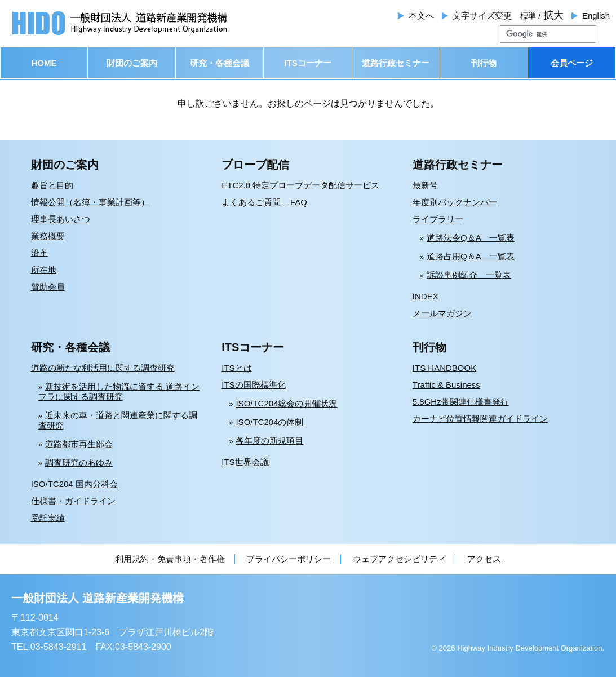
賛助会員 (48, 287)
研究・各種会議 (220, 63)
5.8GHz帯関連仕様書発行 (461, 402)
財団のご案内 (132, 63)
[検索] (535, 34)
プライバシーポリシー (289, 559)
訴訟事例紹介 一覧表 (469, 275)
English (596, 16)
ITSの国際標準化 (253, 385)
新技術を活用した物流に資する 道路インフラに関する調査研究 (119, 391)
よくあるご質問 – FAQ (264, 202)
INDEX (426, 296)
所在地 (44, 270)
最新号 (425, 185)
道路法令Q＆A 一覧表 (471, 238)
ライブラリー (438, 219)
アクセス (484, 559)
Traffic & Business (446, 385)
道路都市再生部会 (79, 444)
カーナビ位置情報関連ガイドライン (480, 419)
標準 (528, 16)
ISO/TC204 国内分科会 (74, 484)
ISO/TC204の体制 (269, 422)
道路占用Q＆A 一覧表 (471, 256)
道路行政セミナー (396, 63)
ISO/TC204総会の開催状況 (286, 403)
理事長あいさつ (61, 219)
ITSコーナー (307, 63)
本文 (421, 16)
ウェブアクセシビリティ (399, 559)
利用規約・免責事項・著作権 (170, 559)
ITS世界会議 (245, 462)
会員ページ (572, 63)
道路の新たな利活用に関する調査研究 (103, 368)
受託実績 (48, 518)
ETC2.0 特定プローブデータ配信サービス (300, 185)
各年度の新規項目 (269, 441)
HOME (44, 63)
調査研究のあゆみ (79, 463)
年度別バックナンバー (455, 202)
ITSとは (236, 368)
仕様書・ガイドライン (73, 501)
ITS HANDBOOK (444, 368)
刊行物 (484, 63)
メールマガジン (442, 313)
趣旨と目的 (52, 185)
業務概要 (48, 236)
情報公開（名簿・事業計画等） (90, 202)
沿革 (39, 253)
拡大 (553, 15)
